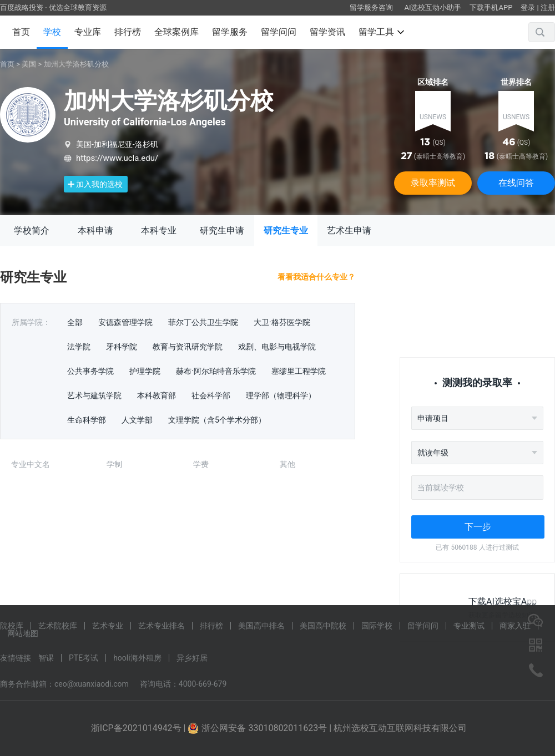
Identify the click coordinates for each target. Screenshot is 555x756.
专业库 (88, 32)
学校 (52, 32)
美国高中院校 (323, 626)
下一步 (478, 527)
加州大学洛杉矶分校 (76, 64)
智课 (46, 658)
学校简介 (32, 230)
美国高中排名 (261, 626)
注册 (548, 7)
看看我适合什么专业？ (316, 277)
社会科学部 (211, 395)
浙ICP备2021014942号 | (140, 728)
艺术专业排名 (162, 626)
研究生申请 (222, 230)
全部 (75, 322)
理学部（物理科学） (281, 395)
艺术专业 (108, 626)
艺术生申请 (349, 230)
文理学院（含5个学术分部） (217, 420)
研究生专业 (286, 230)
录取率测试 (433, 183)
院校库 (12, 626)
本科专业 (159, 230)
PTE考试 (84, 658)
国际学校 (377, 626)
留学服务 (230, 32)
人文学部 (137, 420)
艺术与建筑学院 (94, 395)
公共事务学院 (90, 371)
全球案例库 (176, 32)
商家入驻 (515, 626)
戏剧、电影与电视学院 (277, 347)
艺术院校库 (58, 626)
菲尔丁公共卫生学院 (203, 322)
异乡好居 (192, 658)
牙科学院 (122, 347)
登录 (528, 7)
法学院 (79, 347)
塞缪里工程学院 (299, 371)
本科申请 (95, 230)
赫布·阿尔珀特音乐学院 (216, 371)
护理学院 (145, 371)
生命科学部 (87, 420)
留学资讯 (327, 32)
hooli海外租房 (137, 658)
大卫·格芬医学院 (282, 322)
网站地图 (23, 633)
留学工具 (381, 32)
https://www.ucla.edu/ (117, 158)
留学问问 (279, 32)
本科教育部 (157, 395)
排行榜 (128, 32)
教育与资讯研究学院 (188, 347)
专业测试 (469, 626)
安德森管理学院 (125, 322)
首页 (21, 32)
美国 (29, 64)
